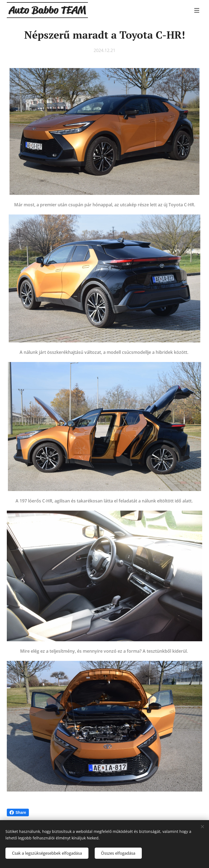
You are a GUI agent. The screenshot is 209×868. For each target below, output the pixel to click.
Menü (197, 10)
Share (18, 812)
